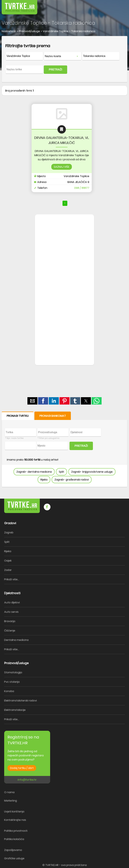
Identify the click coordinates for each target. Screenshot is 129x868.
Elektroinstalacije (15, 710)
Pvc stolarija (12, 682)
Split (61, 472)
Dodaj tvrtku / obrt (22, 768)
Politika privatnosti (16, 831)
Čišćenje (10, 631)
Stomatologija (13, 672)
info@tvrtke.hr (27, 780)
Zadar (8, 570)
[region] (64, 268)
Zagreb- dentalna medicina (34, 472)
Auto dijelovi (12, 602)
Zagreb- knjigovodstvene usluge (92, 472)
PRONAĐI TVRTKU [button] (18, 416)
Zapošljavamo (13, 850)
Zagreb (9, 532)
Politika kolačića (14, 839)
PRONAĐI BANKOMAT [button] (53, 416)
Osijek (8, 561)
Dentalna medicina (16, 640)
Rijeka (44, 480)
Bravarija (10, 621)
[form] (64, 59)
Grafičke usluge (14, 858)
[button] (119, 5)
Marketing (11, 801)
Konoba (9, 691)
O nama (9, 792)
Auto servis (11, 612)
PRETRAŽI (55, 70)
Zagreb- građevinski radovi (72, 480)
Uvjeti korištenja (14, 812)
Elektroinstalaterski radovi (20, 701)
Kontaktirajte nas (15, 820)
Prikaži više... (12, 579)
